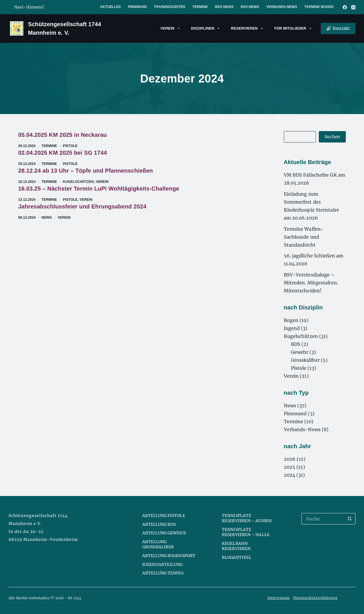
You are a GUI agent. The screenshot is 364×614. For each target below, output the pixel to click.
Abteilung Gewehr (164, 533)
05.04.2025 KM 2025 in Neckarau (63, 135)
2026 (290, 459)
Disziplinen (207, 28)
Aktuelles (110, 7)
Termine (200, 7)
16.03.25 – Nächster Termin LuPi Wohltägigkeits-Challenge (99, 189)
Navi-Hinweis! (29, 7)
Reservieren (248, 28)
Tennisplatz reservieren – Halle (246, 532)
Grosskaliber (305, 360)
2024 (289, 475)
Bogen (291, 320)
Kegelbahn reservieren (236, 546)
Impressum (279, 598)
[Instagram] (353, 7)
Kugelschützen (78, 182)
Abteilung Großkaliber (158, 544)
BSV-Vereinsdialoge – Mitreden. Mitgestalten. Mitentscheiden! (311, 283)
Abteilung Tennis (163, 573)
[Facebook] (345, 7)
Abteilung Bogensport (169, 556)
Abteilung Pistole (164, 516)
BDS (296, 344)
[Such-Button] (350, 519)
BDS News (224, 7)
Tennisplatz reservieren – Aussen (247, 518)
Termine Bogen (319, 7)
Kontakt (338, 28)
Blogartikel (237, 557)
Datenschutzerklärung (315, 598)
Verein (171, 28)
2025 (289, 467)
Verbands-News (282, 7)
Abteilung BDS (159, 524)
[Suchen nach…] (323, 519)
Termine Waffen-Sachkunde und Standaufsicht (304, 237)
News (47, 218)
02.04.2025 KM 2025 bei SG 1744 (63, 153)
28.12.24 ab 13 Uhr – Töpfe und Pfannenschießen (86, 171)
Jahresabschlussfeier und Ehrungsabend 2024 (82, 206)
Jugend (292, 328)
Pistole (70, 146)
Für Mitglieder (294, 28)
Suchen (332, 137)
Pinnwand (137, 7)
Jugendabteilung (163, 565)
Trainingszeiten (169, 7)
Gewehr (300, 352)
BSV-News (250, 7)
